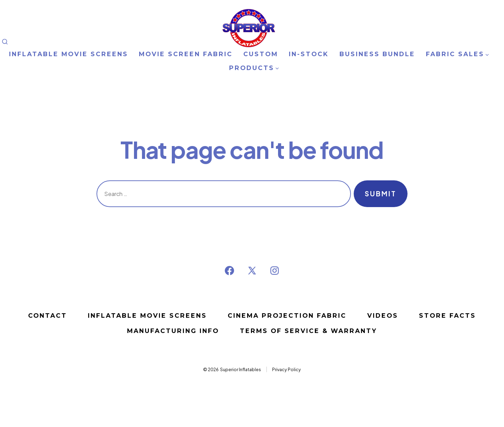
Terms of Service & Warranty (308, 331)
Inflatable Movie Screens (147, 315)
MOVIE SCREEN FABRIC (186, 54)
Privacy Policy (287, 369)
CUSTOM (261, 54)
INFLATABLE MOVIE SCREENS (69, 54)
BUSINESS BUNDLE (377, 54)
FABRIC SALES (457, 54)
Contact (48, 315)
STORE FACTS (447, 315)
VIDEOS (383, 315)
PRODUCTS (254, 68)
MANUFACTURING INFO (173, 331)
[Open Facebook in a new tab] (229, 271)
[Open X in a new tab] (252, 271)
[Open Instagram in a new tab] (275, 271)
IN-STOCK (309, 54)
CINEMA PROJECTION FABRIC (287, 315)
